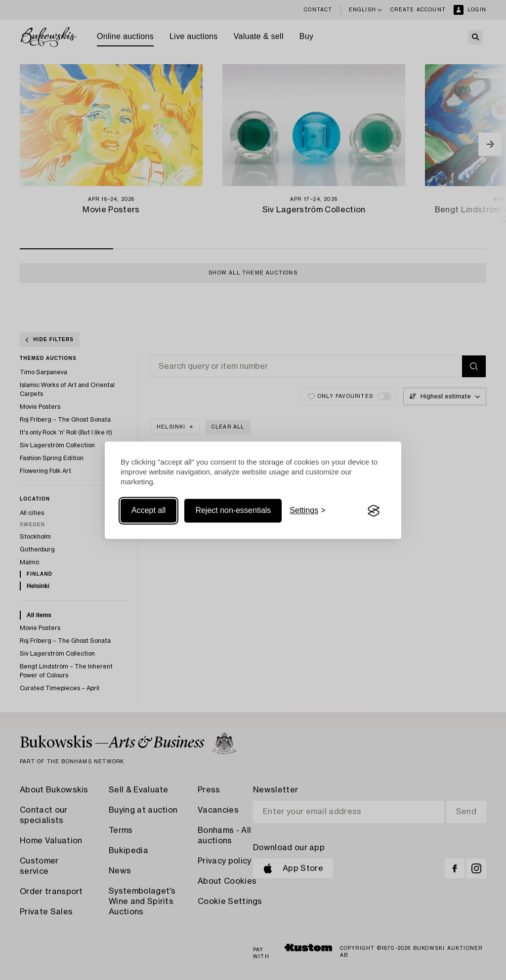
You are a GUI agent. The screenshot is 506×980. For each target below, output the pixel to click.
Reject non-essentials (233, 511)
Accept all (148, 511)
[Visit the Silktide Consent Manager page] (374, 511)
